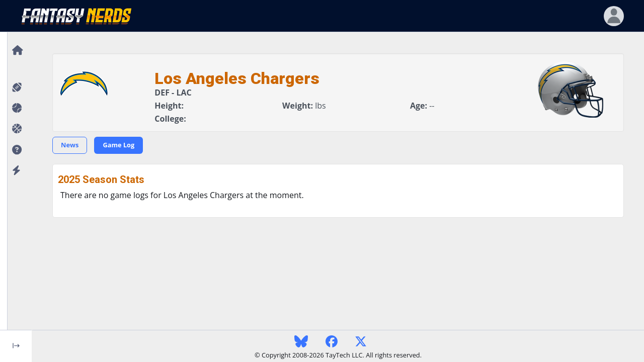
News (70, 145)
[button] (16, 150)
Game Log (118, 145)
